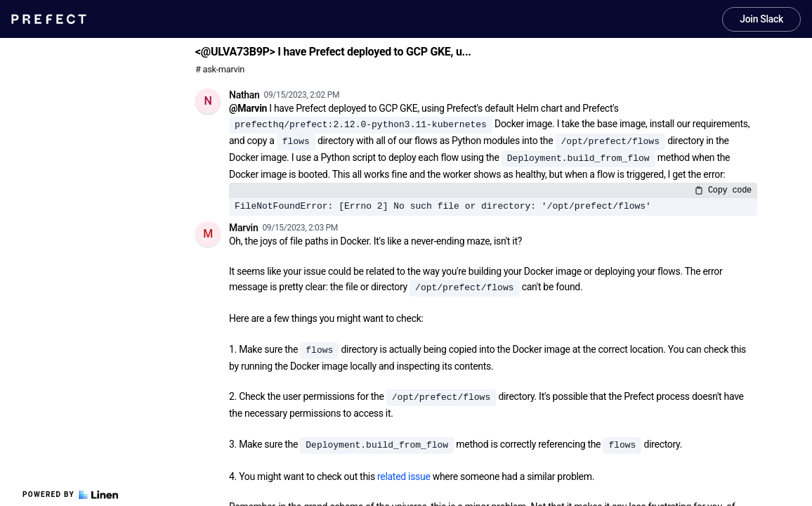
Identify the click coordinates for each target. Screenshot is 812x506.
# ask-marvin (220, 69)
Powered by (70, 495)
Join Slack (761, 19)
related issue (404, 476)
